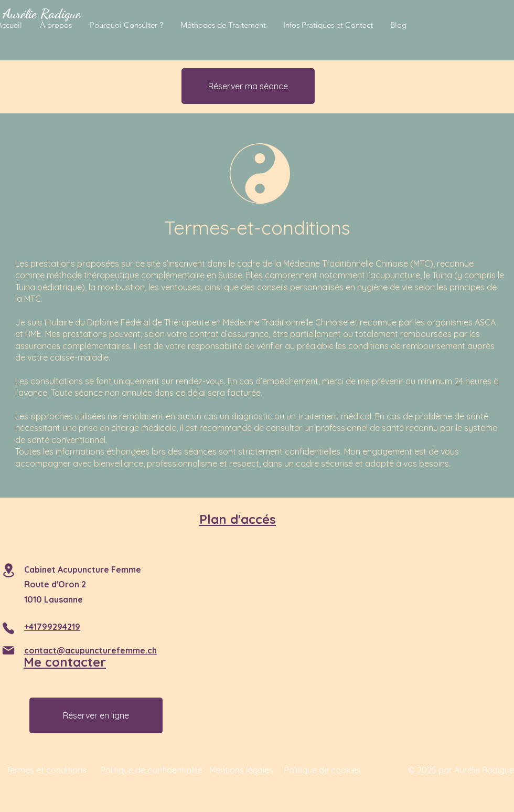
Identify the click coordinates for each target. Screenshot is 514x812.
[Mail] (8, 650)
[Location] (8, 570)
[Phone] (8, 628)
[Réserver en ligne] (96, 715)
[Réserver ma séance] (248, 86)
